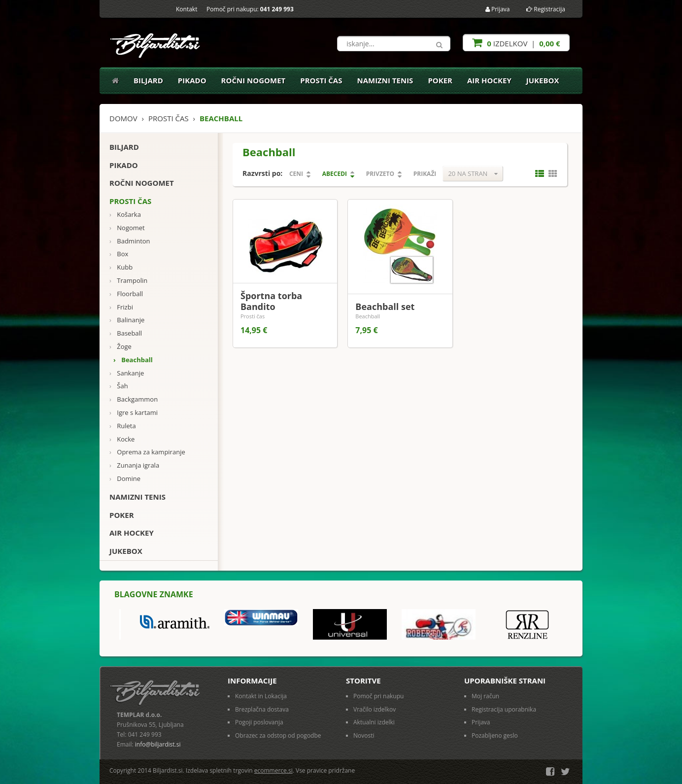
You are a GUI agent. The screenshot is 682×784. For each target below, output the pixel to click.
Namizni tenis (385, 80)
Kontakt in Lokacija (261, 696)
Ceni (296, 174)
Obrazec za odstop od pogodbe (278, 735)
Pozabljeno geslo (495, 735)
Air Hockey (489, 80)
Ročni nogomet (254, 80)
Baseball (126, 333)
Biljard (148, 80)
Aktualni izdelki (374, 722)
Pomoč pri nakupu (378, 696)
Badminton (130, 241)
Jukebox (543, 80)
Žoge (120, 347)
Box (119, 254)
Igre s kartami (134, 413)
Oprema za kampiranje (147, 452)
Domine (125, 479)
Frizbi (121, 307)
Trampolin (128, 281)
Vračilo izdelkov (375, 709)
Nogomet (127, 228)
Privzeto (380, 174)
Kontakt (187, 9)
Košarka (125, 215)
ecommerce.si (273, 770)
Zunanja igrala (134, 465)
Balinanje (127, 320)
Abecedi (335, 174)
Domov (123, 118)
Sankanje (127, 373)
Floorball (126, 294)
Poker (440, 80)
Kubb (121, 267)
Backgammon (134, 399)
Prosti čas (321, 80)
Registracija (546, 9)
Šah (119, 386)
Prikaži (425, 174)
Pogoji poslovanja (259, 722)
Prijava (498, 9)
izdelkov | (516, 43)
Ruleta (123, 426)
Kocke (122, 439)
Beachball (133, 360)
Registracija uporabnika (504, 709)
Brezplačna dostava (262, 709)
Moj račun (485, 696)
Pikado (192, 80)
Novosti (364, 735)
